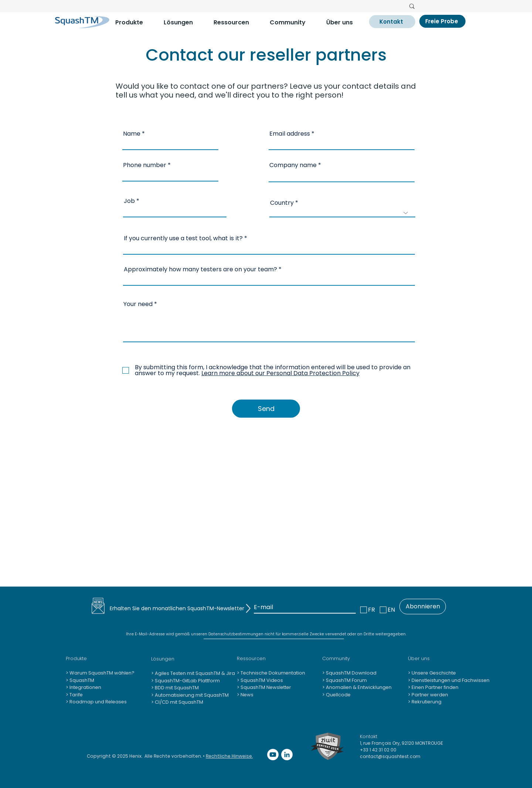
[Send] (266, 409)
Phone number (145, 165)
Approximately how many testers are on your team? (200, 269)
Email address (290, 134)
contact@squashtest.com (390, 756)
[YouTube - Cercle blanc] (273, 755)
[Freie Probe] (442, 21)
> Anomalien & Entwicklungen (357, 687)
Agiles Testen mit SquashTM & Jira (194, 673)
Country (282, 203)
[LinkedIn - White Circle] (287, 755)
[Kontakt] (392, 22)
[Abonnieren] (423, 607)
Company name (293, 165)
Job (129, 201)
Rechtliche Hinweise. (229, 756)
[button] (134, 22)
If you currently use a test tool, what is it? (183, 238)
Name (132, 134)
